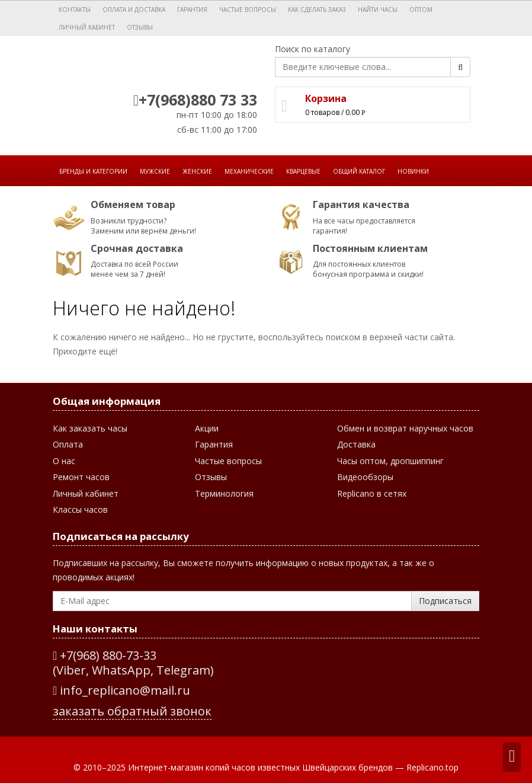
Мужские (155, 171)
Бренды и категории (93, 171)
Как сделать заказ (317, 9)
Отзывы (140, 27)
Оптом (421, 9)
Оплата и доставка (134, 9)
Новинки (413, 171)
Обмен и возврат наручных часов (405, 428)
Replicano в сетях (372, 493)
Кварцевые (303, 171)
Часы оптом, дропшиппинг (390, 461)
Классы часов (80, 509)
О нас (64, 461)
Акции (207, 428)
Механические (249, 171)
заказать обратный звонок (132, 711)
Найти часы (378, 9)
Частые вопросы (248, 9)
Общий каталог (359, 171)
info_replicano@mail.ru (121, 690)
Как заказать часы (90, 428)
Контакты (75, 9)
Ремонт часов (81, 477)
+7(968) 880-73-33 (108, 655)
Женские (197, 171)
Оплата (68, 444)
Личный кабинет (87, 27)
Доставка (356, 444)
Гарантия (192, 9)
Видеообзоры (365, 477)
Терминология (224, 493)
